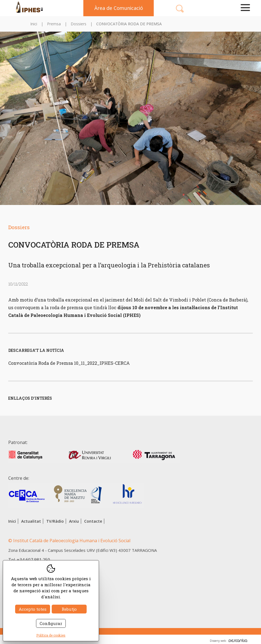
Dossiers (79, 24)
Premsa (54, 24)
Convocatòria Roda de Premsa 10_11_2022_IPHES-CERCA (69, 363)
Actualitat (31, 521)
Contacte (93, 521)
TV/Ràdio (55, 521)
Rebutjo (69, 609)
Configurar (51, 623)
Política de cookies (51, 635)
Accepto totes (33, 609)
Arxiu (74, 521)
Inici (34, 24)
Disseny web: (229, 641)
